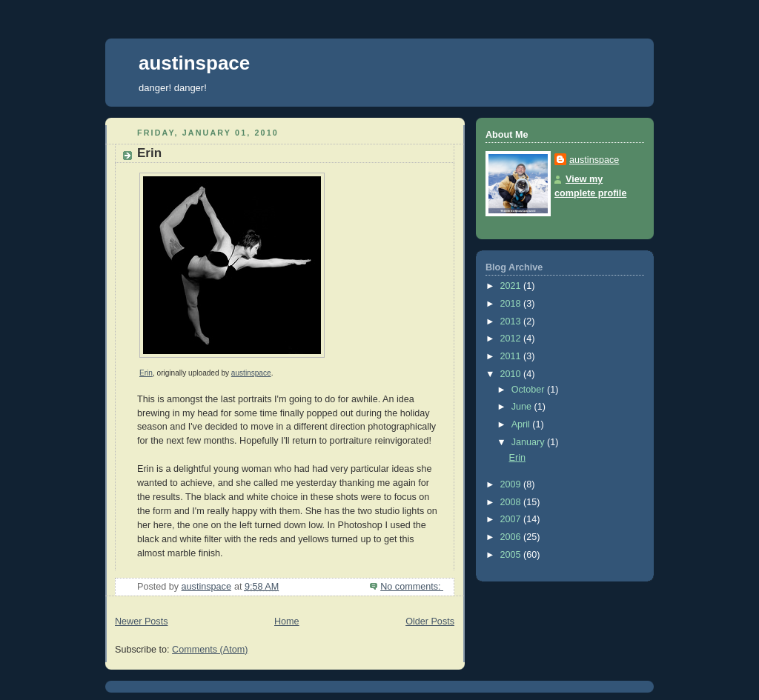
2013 (512, 321)
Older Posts (430, 621)
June (523, 407)
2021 (512, 286)
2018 (512, 304)
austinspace (194, 63)
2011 (512, 356)
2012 (512, 339)
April (522, 424)
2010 (512, 374)
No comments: (412, 587)
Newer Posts (141, 621)
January (529, 442)
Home (287, 621)
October (529, 390)
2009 (512, 484)
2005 (512, 555)
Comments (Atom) (210, 650)
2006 (512, 537)
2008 (512, 502)
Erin (149, 153)
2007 (512, 519)
